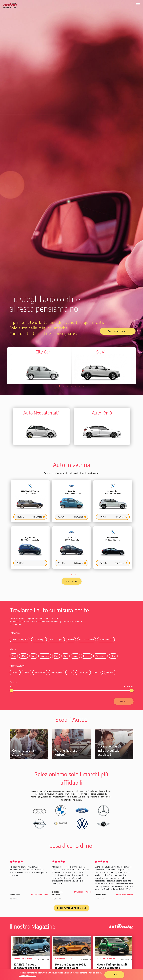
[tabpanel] (100, 366)
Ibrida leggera (56, 671)
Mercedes (45, 655)
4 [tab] (72, 386)
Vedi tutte (72, 580)
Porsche (87, 655)
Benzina (15, 671)
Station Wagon (56, 638)
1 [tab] (60, 386)
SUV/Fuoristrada (106, 638)
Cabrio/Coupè (39, 638)
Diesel (27, 671)
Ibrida (70, 671)
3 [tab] (68, 386)
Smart (75, 655)
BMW (24, 655)
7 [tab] (84, 386)
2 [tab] (64, 386)
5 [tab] (76, 386)
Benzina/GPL (40, 671)
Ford (33, 655)
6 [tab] (80, 386)
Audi (14, 655)
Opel (65, 655)
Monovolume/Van (86, 638)
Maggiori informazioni (28, 976)
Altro (113, 655)
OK (114, 975)
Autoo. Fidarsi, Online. (10, 5)
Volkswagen (101, 655)
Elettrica (110, 671)
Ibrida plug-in (83, 671)
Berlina (71, 638)
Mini (56, 655)
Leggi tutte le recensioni (72, 907)
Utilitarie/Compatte (20, 638)
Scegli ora (117, 331)
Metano (97, 671)
